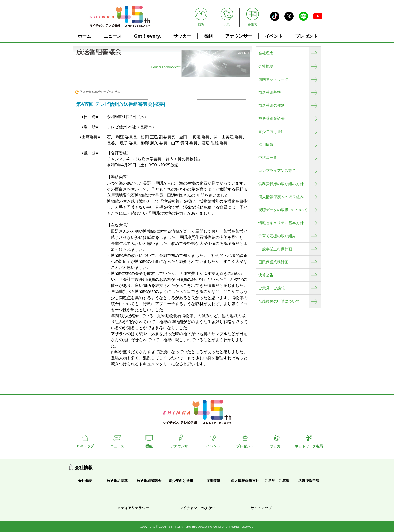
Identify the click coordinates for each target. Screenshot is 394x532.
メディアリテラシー (133, 508)
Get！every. (148, 36)
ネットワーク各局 (309, 446)
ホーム (84, 36)
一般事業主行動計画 (275, 249)
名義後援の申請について (279, 301)
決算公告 (266, 275)
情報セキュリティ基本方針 (281, 223)
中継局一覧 (268, 158)
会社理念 (266, 53)
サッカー (182, 36)
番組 (208, 36)
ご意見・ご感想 (272, 288)
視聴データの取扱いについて (283, 210)
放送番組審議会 (272, 119)
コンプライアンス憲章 (277, 171)
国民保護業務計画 (273, 262)
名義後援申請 (309, 481)
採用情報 (266, 145)
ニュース (113, 36)
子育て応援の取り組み (277, 236)
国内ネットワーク (273, 79)
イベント (274, 36)
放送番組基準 (270, 92)
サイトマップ (261, 508)
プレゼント (307, 36)
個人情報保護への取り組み (281, 197)
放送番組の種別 (272, 105)
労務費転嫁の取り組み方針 (281, 184)
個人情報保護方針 (245, 481)
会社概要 (266, 66)
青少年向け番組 (272, 132)
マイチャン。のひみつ (197, 508)
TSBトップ (85, 446)
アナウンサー (239, 36)
